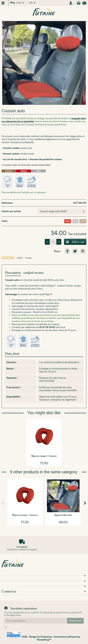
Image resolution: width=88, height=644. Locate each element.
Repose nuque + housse (44, 456)
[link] (67, 251)
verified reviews (34, 273)
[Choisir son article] (62, 211)
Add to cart (75, 242)
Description (13, 273)
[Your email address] (36, 621)
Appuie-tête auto (63, 515)
